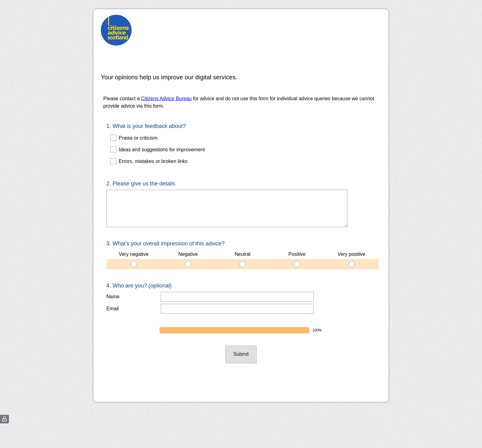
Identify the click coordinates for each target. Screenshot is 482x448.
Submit (241, 354)
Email (113, 309)
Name (113, 297)
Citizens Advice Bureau (166, 99)
